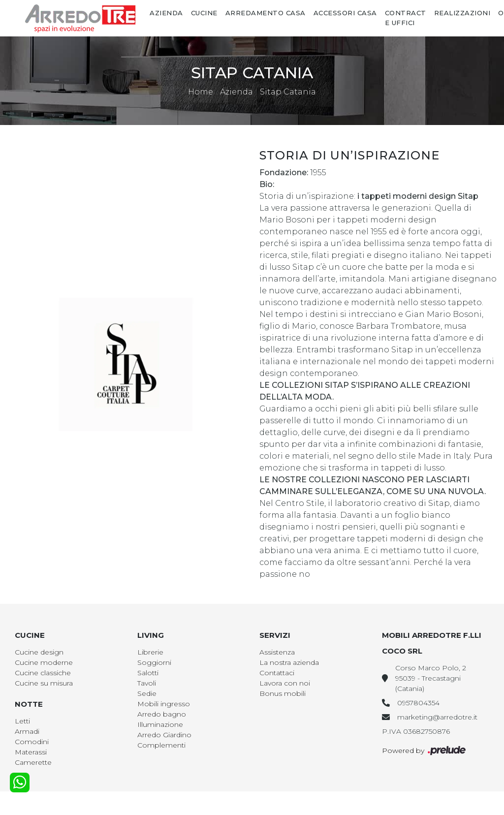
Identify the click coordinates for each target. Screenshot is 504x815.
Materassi (31, 752)
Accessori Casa (345, 13)
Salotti (148, 673)
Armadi (27, 731)
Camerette (33, 762)
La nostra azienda (289, 662)
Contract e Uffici (406, 18)
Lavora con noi (285, 683)
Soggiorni (154, 662)
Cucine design (39, 652)
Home (201, 92)
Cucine (204, 13)
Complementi (161, 745)
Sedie (147, 693)
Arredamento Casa (266, 13)
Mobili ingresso (164, 704)
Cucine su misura (44, 683)
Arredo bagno (162, 714)
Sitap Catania (288, 92)
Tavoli (147, 683)
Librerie (150, 652)
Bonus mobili (283, 693)
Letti (22, 721)
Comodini (32, 742)
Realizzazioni (462, 13)
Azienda (166, 13)
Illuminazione (160, 724)
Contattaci (277, 673)
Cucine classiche (43, 673)
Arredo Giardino (164, 735)
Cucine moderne (44, 662)
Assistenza (277, 652)
